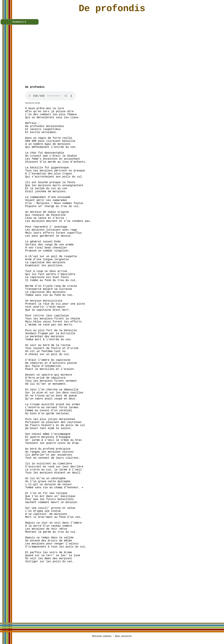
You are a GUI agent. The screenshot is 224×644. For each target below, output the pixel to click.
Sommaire (20, 22)
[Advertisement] (125, 59)
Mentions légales (102, 636)
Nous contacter (124, 636)
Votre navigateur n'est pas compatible (50, 96)
